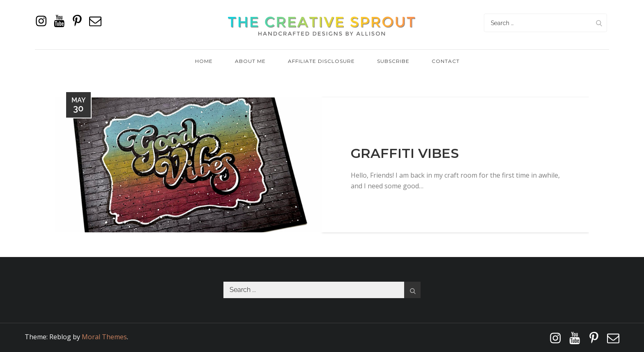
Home (204, 61)
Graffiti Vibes (405, 153)
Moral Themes (104, 337)
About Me (250, 61)
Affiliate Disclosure (321, 61)
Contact (446, 61)
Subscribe (393, 61)
